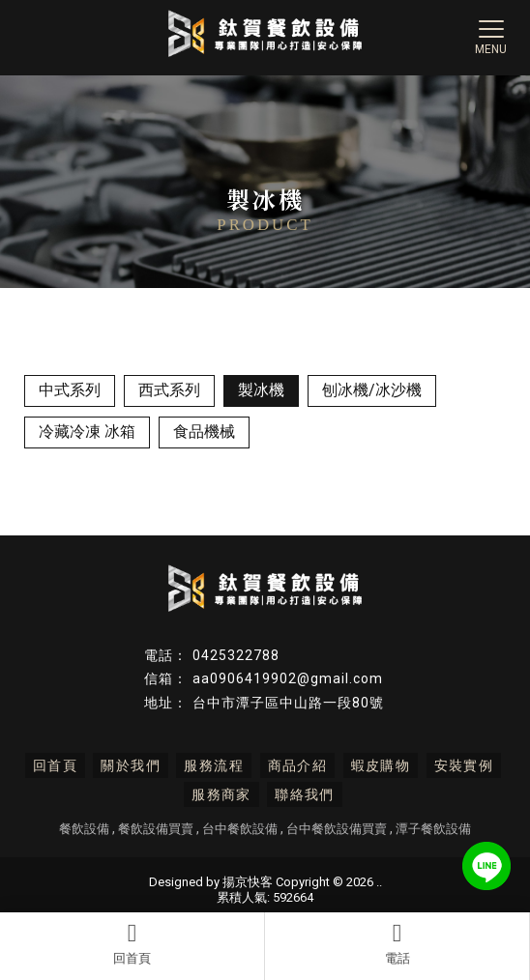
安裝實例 (464, 765)
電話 (397, 943)
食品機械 (204, 432)
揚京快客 (248, 882)
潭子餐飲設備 (433, 829)
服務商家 (221, 794)
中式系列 (70, 390)
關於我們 (131, 765)
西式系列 (169, 390)
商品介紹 (298, 765)
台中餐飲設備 (240, 829)
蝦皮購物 (381, 765)
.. (379, 882)
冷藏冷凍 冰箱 (87, 432)
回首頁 (132, 943)
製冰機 (261, 390)
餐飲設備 (84, 829)
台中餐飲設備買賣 (337, 829)
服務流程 (214, 765)
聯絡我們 (305, 794)
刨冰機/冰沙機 (372, 390)
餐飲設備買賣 (156, 829)
